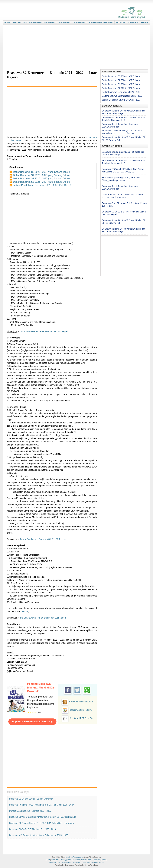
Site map (104, 860)
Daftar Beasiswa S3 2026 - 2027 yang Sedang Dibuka (42, 182)
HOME (7, 23)
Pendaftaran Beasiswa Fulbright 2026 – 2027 (30, 811)
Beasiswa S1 (77, 862)
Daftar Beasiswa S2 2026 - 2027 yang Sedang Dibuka (42, 179)
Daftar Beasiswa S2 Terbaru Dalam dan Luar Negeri (44, 331)
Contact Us (55, 860)
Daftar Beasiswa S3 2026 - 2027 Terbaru (121, 76)
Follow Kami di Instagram (81, 702)
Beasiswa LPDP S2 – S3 (81, 718)
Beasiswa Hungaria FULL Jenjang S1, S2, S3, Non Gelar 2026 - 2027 (42, 805)
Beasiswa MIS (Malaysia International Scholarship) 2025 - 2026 (39, 835)
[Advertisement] (76, 47)
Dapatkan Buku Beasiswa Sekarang (32, 722)
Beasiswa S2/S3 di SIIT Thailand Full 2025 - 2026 (32, 829)
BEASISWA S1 (51, 23)
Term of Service (87, 860)
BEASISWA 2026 (20, 23)
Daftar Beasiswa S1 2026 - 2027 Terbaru (121, 84)
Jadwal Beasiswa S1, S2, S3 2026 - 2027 (121, 100)
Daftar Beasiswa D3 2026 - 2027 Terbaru (121, 88)
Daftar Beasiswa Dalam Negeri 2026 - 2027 (122, 96)
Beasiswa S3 (99, 862)
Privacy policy (66, 860)
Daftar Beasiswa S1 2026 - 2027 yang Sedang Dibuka (42, 175)
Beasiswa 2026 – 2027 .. (81, 710)
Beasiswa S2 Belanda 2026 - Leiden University (31, 799)
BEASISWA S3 (80, 23)
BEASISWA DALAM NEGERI (101, 23)
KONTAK (145, 23)
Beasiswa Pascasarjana (74, 857)
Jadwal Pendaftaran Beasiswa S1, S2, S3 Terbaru (43, 539)
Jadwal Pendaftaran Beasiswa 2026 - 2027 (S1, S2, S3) (43, 185)
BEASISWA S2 (65, 23)
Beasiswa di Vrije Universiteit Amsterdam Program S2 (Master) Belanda (43, 817)
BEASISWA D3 (35, 23)
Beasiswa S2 (88, 862)
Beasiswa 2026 (55, 862)
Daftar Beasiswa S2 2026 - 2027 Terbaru (121, 80)
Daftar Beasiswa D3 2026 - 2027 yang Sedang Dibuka (42, 172)
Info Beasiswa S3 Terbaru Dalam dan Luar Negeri (43, 618)
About (48, 860)
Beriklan (97, 860)
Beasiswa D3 (66, 862)
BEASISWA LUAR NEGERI (127, 23)
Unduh (25, 611)
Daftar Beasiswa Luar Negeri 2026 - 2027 (121, 92)
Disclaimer (76, 860)
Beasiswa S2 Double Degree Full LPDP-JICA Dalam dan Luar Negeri (41, 823)
